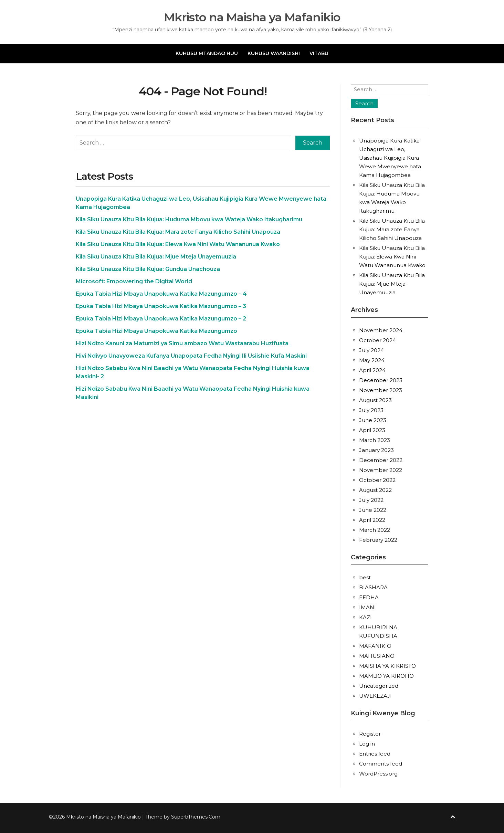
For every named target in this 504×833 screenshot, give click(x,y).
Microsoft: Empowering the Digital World (134, 281)
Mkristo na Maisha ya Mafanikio (252, 17)
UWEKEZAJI (375, 696)
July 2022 (371, 500)
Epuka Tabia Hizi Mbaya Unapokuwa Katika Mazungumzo (156, 331)
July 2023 (371, 410)
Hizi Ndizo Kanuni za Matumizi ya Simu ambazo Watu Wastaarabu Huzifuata (182, 343)
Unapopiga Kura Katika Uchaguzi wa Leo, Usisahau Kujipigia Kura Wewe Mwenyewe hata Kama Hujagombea (390, 158)
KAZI (365, 617)
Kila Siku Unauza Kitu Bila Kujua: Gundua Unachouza (148, 269)
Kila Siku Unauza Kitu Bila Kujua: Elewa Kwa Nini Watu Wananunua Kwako (178, 244)
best (365, 577)
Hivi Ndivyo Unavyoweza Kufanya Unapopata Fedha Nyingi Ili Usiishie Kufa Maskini (191, 356)
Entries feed (375, 754)
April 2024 (372, 370)
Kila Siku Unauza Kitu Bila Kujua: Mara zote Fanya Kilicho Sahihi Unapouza (178, 232)
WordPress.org (378, 774)
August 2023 (375, 400)
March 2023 (375, 440)
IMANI (367, 607)
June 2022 (373, 510)
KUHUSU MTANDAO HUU (207, 53)
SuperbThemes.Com (196, 817)
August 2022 (375, 490)
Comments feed (381, 764)
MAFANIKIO (375, 646)
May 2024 (372, 360)
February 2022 (378, 540)
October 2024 (377, 340)
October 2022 (377, 480)
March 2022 (375, 530)
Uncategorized (379, 686)
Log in (367, 744)
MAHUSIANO (377, 656)
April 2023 (372, 430)
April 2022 (372, 520)
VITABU (319, 53)
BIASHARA (373, 587)
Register (370, 734)
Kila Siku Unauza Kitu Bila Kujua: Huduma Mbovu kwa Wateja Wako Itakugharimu (189, 219)
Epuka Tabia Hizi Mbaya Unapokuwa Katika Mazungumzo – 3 (161, 306)
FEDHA (369, 597)
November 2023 (381, 390)
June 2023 (373, 420)
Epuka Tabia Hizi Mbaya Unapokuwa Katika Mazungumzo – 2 (161, 319)
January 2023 (376, 450)
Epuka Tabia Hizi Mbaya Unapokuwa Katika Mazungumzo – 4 (161, 294)
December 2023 (381, 380)
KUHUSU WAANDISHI (274, 53)
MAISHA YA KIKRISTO (387, 666)
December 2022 (381, 460)
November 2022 (381, 470)
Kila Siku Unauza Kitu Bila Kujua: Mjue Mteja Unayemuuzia (156, 257)
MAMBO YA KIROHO (386, 676)
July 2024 (371, 350)
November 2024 (381, 330)
